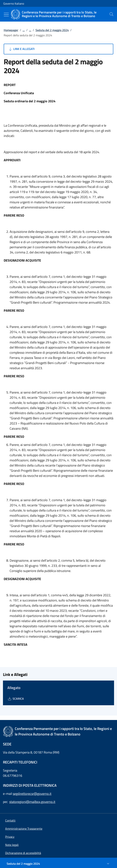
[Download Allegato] (16, 699)
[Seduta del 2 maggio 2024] (58, 864)
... (24, 30)
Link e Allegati (21, 49)
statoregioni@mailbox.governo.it (32, 802)
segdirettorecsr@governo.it (32, 794)
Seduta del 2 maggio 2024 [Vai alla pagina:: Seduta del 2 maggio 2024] (52, 30)
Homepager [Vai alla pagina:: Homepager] (11, 30)
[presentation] (111, 14)
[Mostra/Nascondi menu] (6, 15)
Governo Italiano (14, 4)
